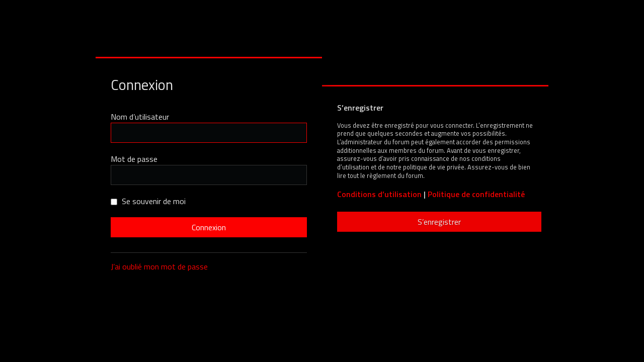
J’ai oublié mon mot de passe (159, 266)
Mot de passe (134, 159)
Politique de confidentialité (476, 194)
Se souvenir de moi (148, 201)
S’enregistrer (439, 222)
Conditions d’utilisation (379, 194)
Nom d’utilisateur (140, 117)
